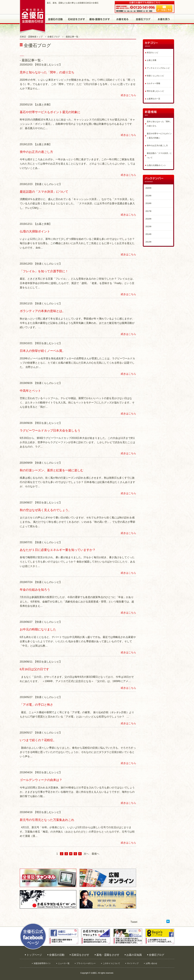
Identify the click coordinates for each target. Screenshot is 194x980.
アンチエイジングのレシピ (158, 68)
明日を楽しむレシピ (155, 91)
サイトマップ (133, 963)
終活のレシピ (153, 53)
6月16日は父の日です (34, 669)
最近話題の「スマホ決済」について (44, 192)
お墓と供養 (152, 60)
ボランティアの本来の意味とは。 (42, 311)
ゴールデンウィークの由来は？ (41, 780)
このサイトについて (111, 963)
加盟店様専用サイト (42, 963)
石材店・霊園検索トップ (31, 37)
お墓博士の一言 (154, 99)
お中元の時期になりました (38, 629)
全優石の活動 (56, 19)
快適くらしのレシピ (155, 76)
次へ (86, 854)
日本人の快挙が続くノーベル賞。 (42, 351)
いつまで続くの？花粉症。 (38, 740)
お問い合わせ (151, 963)
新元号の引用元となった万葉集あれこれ (47, 820)
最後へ (95, 854)
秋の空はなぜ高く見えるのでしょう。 (46, 510)
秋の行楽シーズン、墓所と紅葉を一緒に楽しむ (52, 470)
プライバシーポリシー (86, 963)
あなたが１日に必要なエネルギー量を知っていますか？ (58, 550)
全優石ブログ (143, 19)
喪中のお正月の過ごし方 (36, 152)
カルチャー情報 (154, 83)
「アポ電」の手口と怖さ (36, 705)
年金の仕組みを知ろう (35, 590)
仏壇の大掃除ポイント (35, 231)
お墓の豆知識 (123, 19)
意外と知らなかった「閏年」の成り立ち (47, 72)
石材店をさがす (76, 19)
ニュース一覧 (64, 963)
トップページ (34, 955)
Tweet (134, 922)
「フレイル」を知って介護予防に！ (44, 271)
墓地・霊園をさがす (99, 19)
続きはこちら (128, 95)
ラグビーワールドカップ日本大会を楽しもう (50, 430)
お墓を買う (164, 19)
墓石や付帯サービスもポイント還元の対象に (50, 112)
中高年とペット (30, 391)
